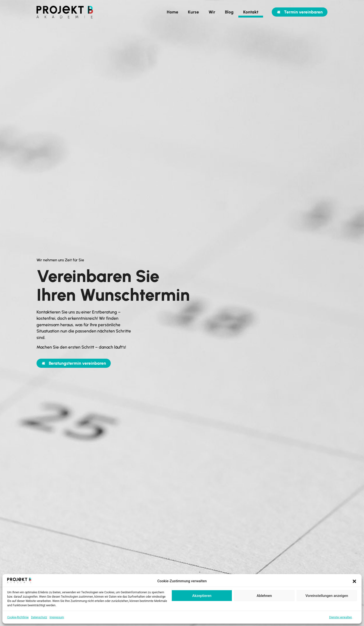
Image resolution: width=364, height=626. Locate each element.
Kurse (193, 12)
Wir (212, 12)
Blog (229, 12)
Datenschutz (39, 617)
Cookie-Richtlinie (18, 617)
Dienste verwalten (341, 617)
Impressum (57, 617)
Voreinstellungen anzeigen (327, 596)
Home (173, 12)
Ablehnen (264, 596)
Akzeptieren (202, 596)
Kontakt (251, 12)
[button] (354, 581)
